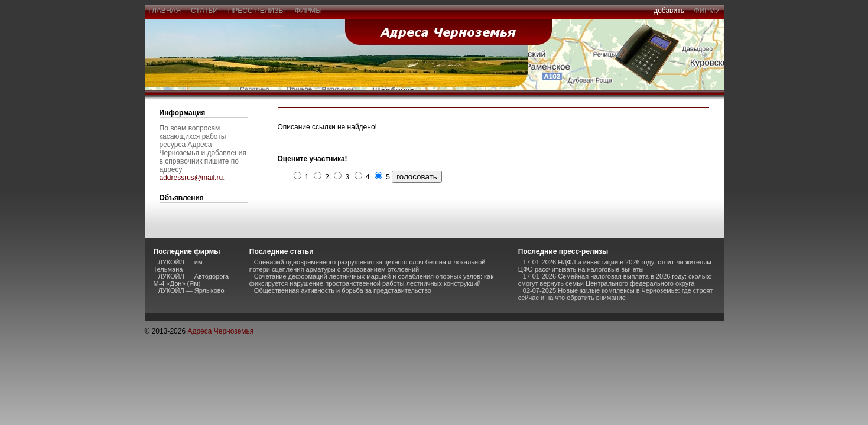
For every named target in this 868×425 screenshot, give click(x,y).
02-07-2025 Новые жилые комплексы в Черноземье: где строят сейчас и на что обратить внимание (616, 294)
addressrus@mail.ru (191, 178)
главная (165, 11)
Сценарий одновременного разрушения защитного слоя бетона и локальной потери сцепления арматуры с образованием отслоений (368, 266)
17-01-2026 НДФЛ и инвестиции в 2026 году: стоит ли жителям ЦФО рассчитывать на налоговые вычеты (615, 266)
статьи (204, 11)
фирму (707, 11)
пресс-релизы (256, 11)
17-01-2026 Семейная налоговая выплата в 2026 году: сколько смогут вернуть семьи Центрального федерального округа (615, 280)
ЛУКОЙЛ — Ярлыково (191, 290)
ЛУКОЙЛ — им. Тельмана (179, 266)
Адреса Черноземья (220, 331)
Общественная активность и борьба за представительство (343, 290)
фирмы (308, 11)
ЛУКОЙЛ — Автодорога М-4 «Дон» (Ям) (191, 280)
